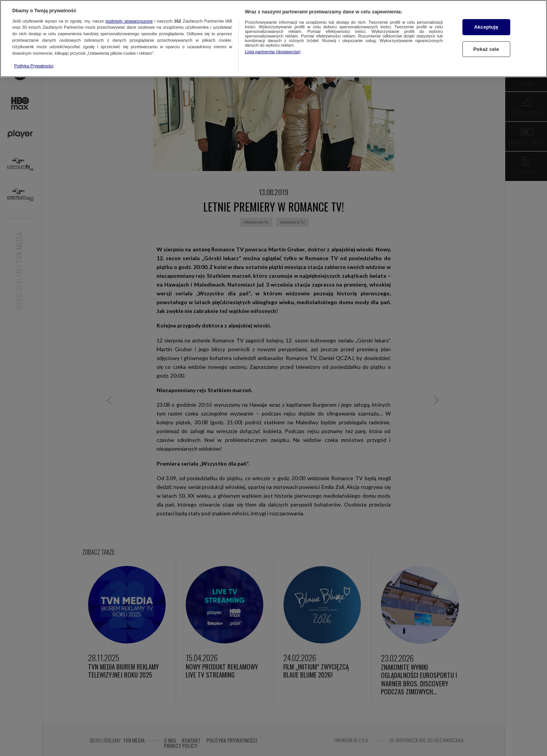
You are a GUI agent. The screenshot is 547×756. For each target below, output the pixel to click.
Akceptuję (486, 27)
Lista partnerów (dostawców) (273, 52)
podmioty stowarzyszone (129, 21)
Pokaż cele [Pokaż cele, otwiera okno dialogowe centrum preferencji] (486, 49)
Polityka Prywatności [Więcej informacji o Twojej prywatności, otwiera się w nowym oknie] (34, 66)
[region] (273, 39)
